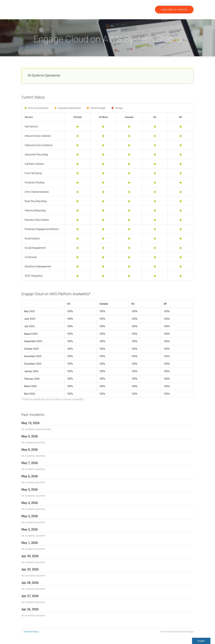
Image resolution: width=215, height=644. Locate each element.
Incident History (30, 632)
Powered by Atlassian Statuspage (177, 632)
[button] (174, 10)
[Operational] (77, 127)
